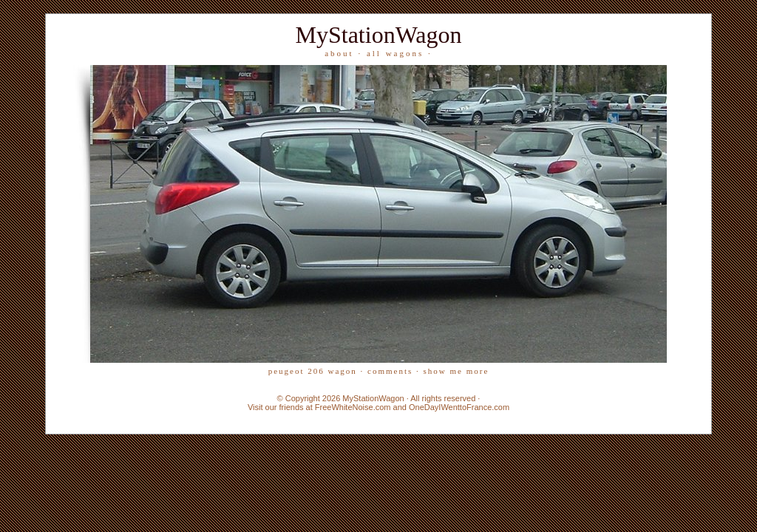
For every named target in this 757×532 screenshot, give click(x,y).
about (339, 53)
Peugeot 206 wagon (313, 371)
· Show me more (452, 371)
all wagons (395, 53)
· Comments (387, 371)
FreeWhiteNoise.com (353, 407)
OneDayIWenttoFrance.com (459, 407)
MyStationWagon (379, 35)
